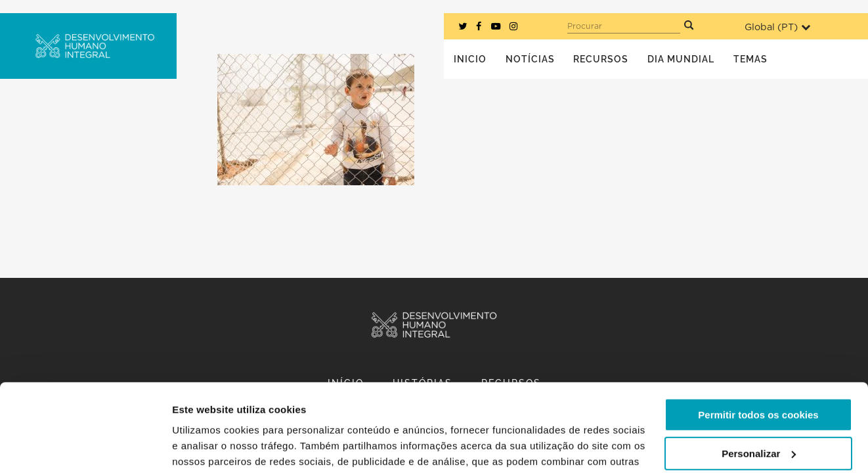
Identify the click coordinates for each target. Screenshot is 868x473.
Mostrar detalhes (212, 447)
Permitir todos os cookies (758, 333)
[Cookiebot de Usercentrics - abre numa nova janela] (85, 447)
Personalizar (759, 371)
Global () (777, 27)
